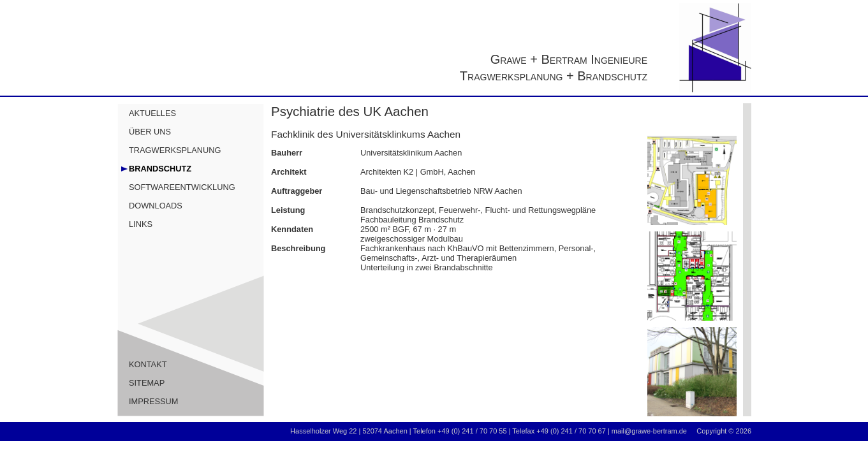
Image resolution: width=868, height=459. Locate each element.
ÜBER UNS (150, 132)
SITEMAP (147, 383)
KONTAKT (148, 364)
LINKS (141, 224)
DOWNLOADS (156, 206)
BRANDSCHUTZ (160, 169)
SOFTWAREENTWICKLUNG (182, 187)
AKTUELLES (152, 113)
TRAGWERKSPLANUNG (175, 150)
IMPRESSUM (154, 401)
